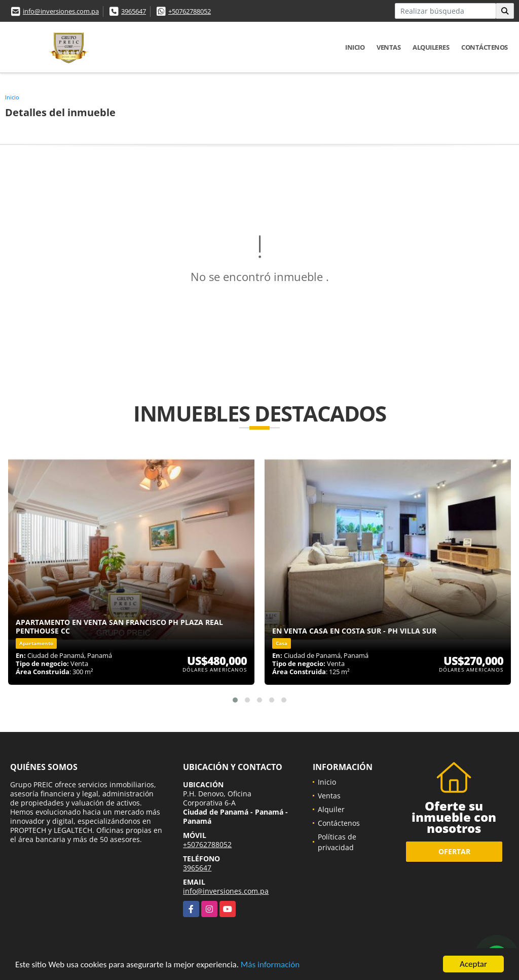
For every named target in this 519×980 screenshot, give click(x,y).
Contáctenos (485, 47)
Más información (270, 966)
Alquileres (431, 47)
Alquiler (331, 809)
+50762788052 (190, 11)
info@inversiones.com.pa (61, 11)
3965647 (134, 11)
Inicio (355, 47)
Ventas (388, 47)
